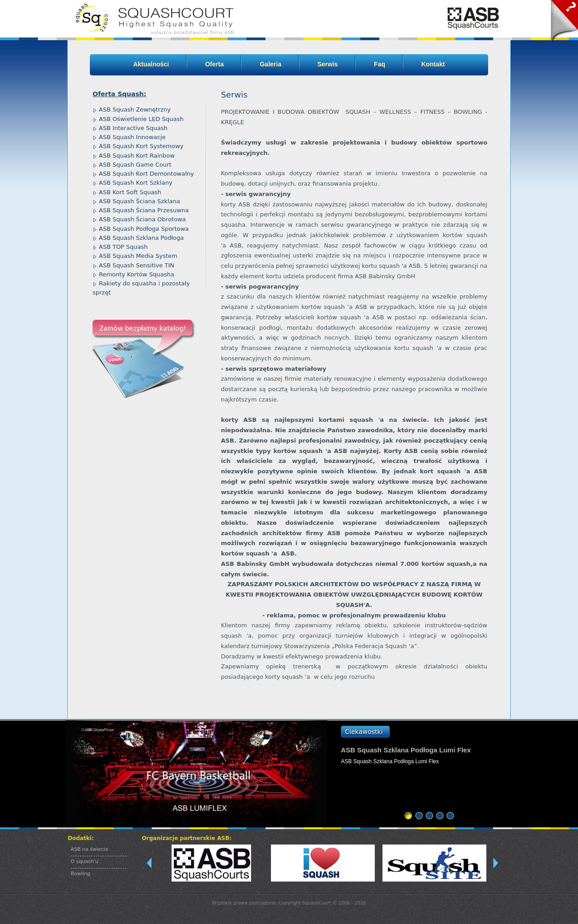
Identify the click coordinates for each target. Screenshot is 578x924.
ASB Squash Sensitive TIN (137, 265)
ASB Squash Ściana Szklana (140, 201)
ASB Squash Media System (138, 256)
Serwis (328, 64)
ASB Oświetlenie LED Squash (141, 119)
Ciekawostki (364, 732)
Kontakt (433, 64)
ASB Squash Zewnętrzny (135, 110)
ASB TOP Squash (123, 247)
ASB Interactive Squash (133, 128)
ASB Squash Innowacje (132, 137)
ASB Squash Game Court (135, 165)
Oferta (214, 64)
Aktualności (151, 64)
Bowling (81, 874)
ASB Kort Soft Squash (130, 192)
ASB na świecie (90, 849)
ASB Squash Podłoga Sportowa (144, 229)
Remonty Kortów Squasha (137, 274)
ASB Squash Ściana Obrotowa (142, 219)
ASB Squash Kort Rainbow (137, 156)
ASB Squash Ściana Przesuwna (144, 210)
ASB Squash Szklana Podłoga (141, 238)
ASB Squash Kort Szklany (136, 183)
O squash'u (85, 861)
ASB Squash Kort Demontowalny (147, 174)
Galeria (270, 64)
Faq (380, 64)
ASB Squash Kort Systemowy (141, 146)
